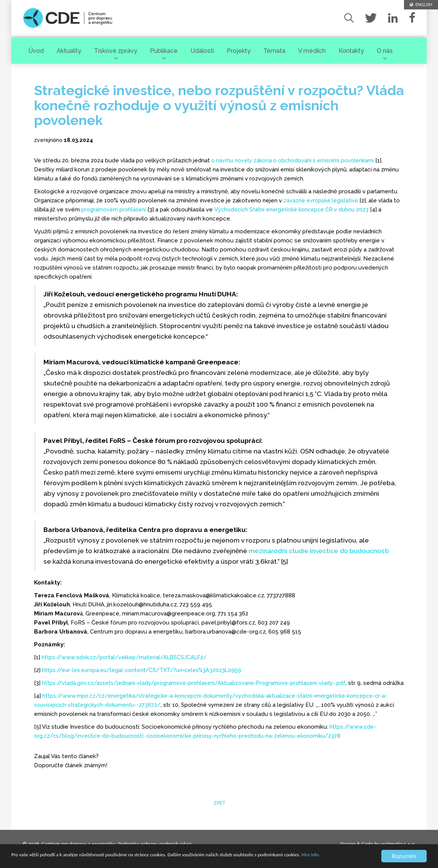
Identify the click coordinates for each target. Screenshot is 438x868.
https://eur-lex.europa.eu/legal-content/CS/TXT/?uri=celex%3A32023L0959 (147, 670)
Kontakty (351, 50)
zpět (219, 812)
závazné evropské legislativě (322, 200)
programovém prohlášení (115, 210)
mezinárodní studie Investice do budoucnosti (319, 551)
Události (202, 50)
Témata (274, 50)
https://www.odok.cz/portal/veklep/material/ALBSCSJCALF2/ (128, 657)
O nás (385, 50)
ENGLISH (420, 5)
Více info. (46, 860)
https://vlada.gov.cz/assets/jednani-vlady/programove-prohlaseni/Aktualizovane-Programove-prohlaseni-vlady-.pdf (199, 683)
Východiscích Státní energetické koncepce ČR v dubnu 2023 (297, 210)
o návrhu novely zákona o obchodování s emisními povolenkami (296, 160)
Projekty (239, 50)
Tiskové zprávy (116, 50)
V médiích (312, 50)
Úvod (36, 50)
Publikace (164, 50)
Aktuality (69, 50)
